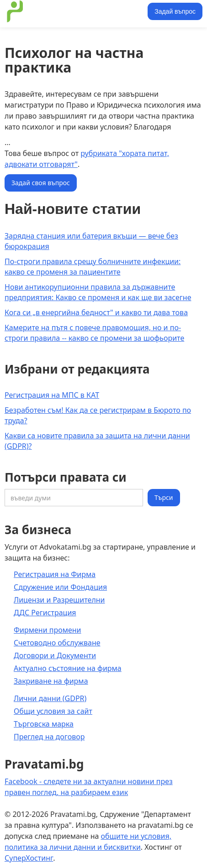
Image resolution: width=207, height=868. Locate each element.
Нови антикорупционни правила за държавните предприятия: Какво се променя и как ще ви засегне (98, 292)
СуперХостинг (29, 858)
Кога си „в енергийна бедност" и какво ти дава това (96, 312)
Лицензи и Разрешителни (59, 600)
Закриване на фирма (51, 681)
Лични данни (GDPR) (50, 698)
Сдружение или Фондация (60, 587)
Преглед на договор (49, 737)
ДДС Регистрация (45, 613)
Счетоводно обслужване (57, 643)
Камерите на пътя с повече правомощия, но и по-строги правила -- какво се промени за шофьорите (94, 333)
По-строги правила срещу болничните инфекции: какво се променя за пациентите (93, 267)
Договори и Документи (55, 655)
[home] (75, 11)
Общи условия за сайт (53, 711)
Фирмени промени (48, 630)
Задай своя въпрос (41, 183)
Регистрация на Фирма (55, 574)
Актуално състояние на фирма (68, 668)
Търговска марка (44, 724)
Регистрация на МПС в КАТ (52, 395)
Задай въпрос (175, 11)
